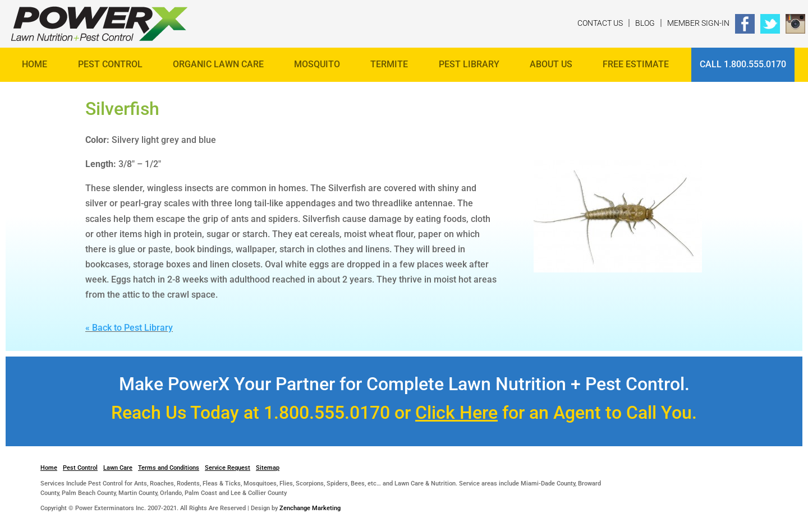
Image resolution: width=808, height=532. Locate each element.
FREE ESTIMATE (636, 64)
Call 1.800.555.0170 (743, 64)
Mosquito (317, 64)
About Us (551, 64)
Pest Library (469, 64)
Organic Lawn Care (218, 64)
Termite (389, 64)
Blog (645, 23)
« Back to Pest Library (129, 328)
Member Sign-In (698, 23)
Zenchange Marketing (310, 508)
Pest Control (110, 64)
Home (35, 64)
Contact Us (600, 23)
